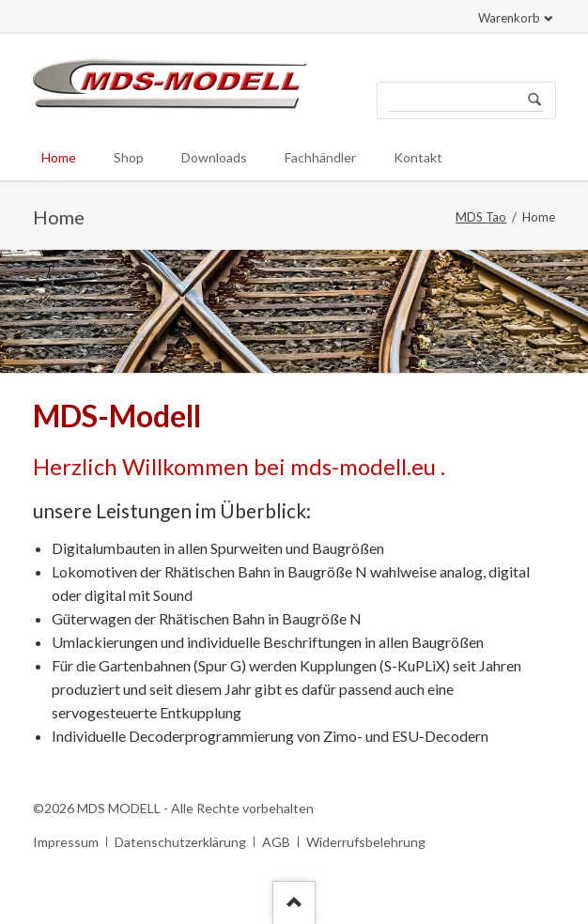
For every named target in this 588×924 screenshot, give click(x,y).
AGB (276, 842)
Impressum (66, 842)
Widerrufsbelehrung (366, 842)
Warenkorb (509, 18)
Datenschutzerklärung (180, 842)
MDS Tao (481, 217)
